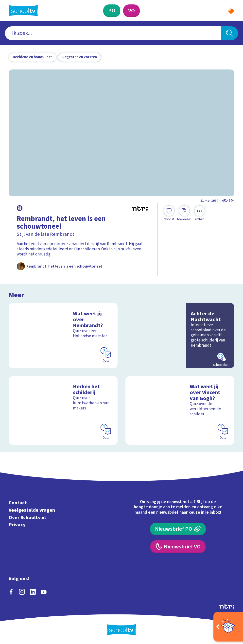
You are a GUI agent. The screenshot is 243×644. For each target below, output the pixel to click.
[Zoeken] (230, 33)
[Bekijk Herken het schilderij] (63, 410)
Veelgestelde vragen (32, 510)
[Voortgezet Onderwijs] (131, 11)
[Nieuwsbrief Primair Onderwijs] (178, 529)
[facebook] (11, 592)
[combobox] (113, 33)
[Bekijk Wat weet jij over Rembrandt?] (63, 336)
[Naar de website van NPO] (231, 11)
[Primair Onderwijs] (112, 11)
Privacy (17, 525)
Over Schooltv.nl (27, 517)
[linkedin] (33, 592)
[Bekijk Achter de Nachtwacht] (180, 336)
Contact (18, 503)
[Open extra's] (228, 627)
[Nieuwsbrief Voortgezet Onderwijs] (178, 547)
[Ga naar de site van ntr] (227, 606)
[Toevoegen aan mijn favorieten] (169, 213)
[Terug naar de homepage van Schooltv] (23, 10)
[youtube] (44, 592)
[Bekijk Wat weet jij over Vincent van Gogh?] (180, 410)
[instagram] (22, 592)
